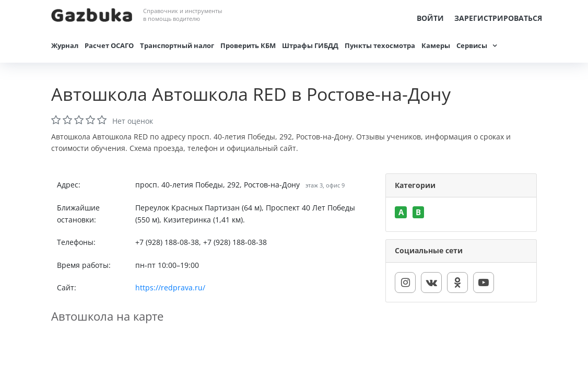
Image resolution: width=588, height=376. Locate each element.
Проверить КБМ (248, 45)
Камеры (436, 45)
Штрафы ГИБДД (310, 45)
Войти (430, 18)
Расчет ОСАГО (109, 45)
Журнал (65, 45)
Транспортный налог (177, 45)
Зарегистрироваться (498, 18)
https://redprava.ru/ (170, 287)
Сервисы (472, 45)
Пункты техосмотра (380, 45)
